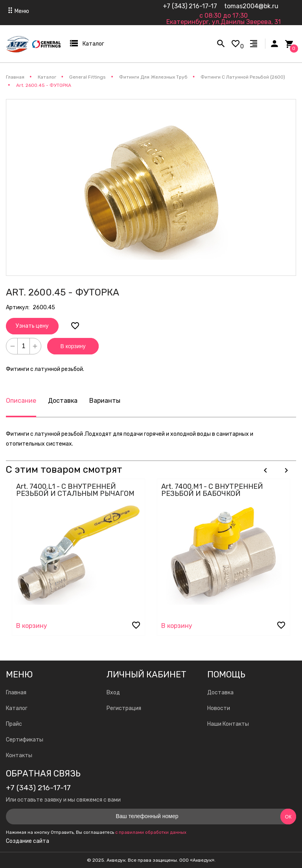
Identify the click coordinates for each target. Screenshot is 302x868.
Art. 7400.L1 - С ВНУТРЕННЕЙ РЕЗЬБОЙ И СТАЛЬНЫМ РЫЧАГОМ (75, 490)
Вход (113, 693)
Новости (219, 708)
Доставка (63, 401)
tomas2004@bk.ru (251, 6)
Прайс (14, 724)
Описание (21, 401)
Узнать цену (32, 326)
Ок (288, 817)
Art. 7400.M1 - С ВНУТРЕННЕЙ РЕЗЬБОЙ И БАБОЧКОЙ (212, 490)
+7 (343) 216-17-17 (190, 6)
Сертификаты (25, 740)
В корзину (73, 346)
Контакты (19, 755)
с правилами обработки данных (151, 832)
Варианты (105, 401)
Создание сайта (28, 841)
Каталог (17, 708)
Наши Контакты (228, 724)
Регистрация (124, 708)
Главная (16, 693)
